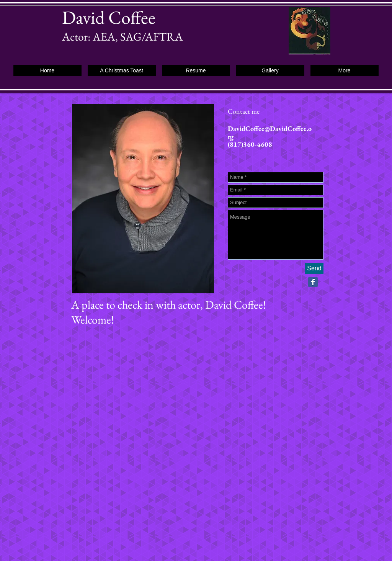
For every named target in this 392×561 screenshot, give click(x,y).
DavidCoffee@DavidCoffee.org (270, 132)
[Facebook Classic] (313, 282)
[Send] (314, 268)
